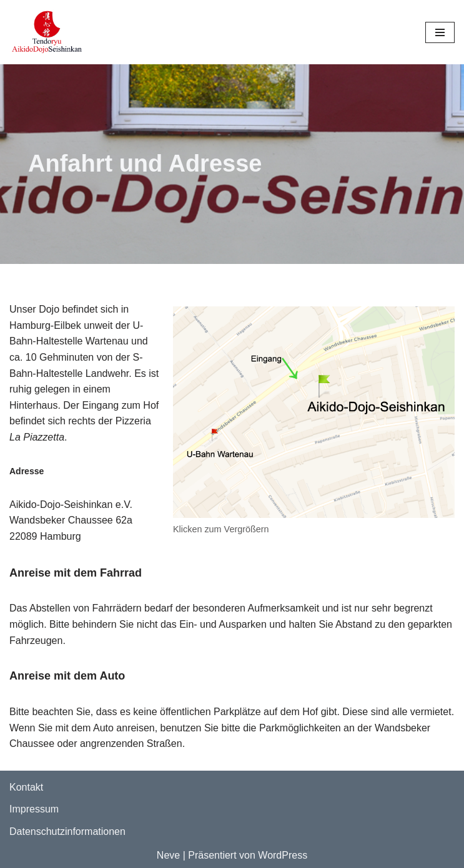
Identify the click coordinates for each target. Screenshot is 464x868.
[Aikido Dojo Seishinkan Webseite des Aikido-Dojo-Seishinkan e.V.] (47, 32)
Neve (168, 855)
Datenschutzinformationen (67, 831)
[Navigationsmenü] (440, 32)
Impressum (34, 809)
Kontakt (26, 787)
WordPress (283, 855)
